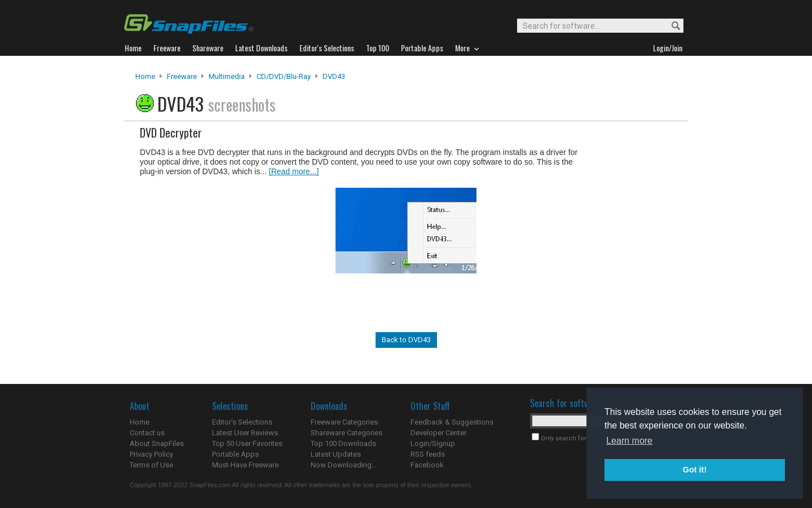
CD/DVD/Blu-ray (284, 76)
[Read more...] (294, 171)
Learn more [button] (629, 441)
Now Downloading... (344, 465)
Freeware (182, 76)
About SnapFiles (157, 443)
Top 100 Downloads (343, 443)
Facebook (427, 465)
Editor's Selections (242, 422)
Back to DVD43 (406, 340)
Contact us (147, 433)
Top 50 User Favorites (247, 443)
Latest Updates (336, 454)
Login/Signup (433, 443)
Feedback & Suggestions (452, 422)
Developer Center (438, 433)
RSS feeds (428, 454)
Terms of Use (151, 465)
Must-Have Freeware (245, 465)
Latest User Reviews (245, 433)
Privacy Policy (151, 454)
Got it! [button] (695, 470)
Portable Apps (235, 454)
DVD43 (334, 76)
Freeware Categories (344, 422)
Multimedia (227, 76)
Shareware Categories (347, 433)
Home (145, 76)
